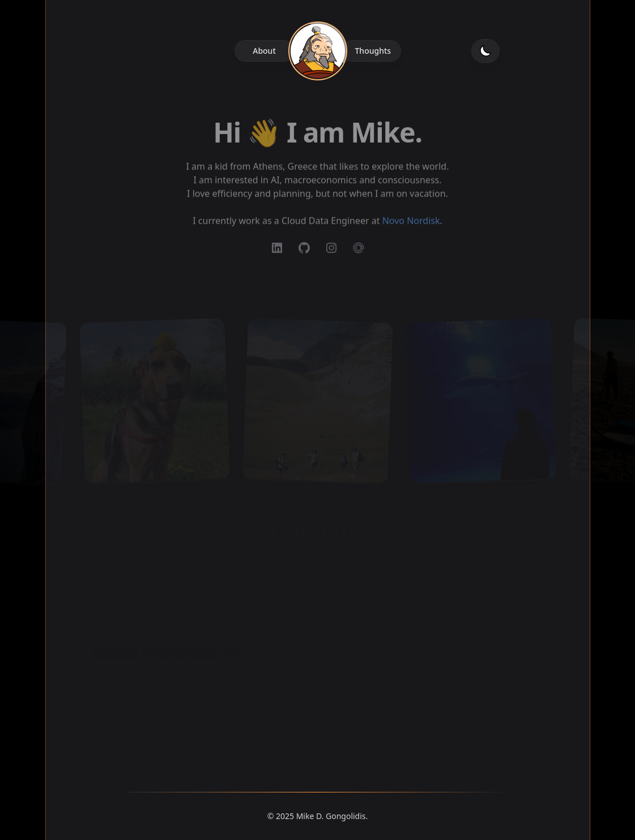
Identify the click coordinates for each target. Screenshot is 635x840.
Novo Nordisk (411, 227)
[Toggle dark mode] (485, 51)
